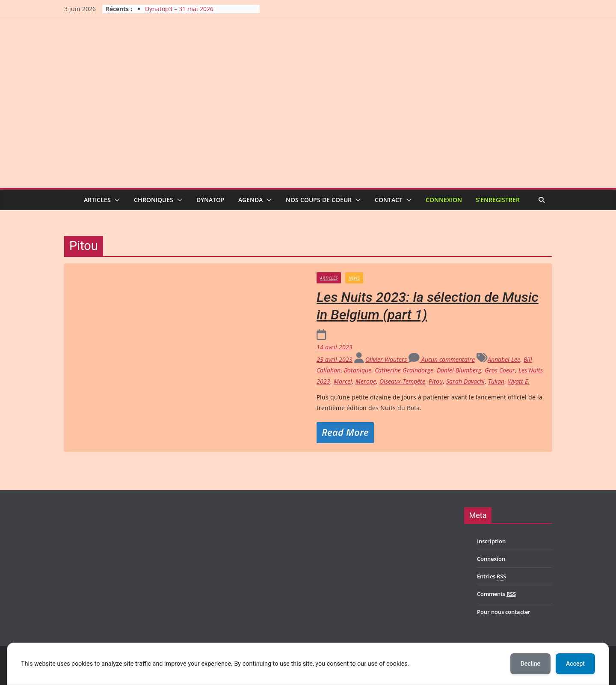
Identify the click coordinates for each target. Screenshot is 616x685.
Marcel (343, 381)
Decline (530, 664)
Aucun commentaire (442, 359)
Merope (366, 381)
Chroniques (154, 200)
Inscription (491, 541)
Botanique (358, 370)
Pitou (436, 381)
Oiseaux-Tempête (402, 381)
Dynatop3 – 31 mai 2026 (179, 9)
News (354, 278)
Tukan (496, 381)
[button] (115, 200)
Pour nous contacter (504, 612)
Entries (492, 576)
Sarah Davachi (465, 381)
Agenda (250, 200)
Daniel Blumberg (459, 370)
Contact (389, 200)
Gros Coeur (500, 370)
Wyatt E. (519, 381)
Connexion (444, 200)
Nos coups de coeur (319, 200)
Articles (97, 200)
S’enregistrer (498, 200)
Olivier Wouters (387, 359)
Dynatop (210, 200)
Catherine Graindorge (404, 370)
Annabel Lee (504, 359)
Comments (496, 594)
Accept (575, 664)
